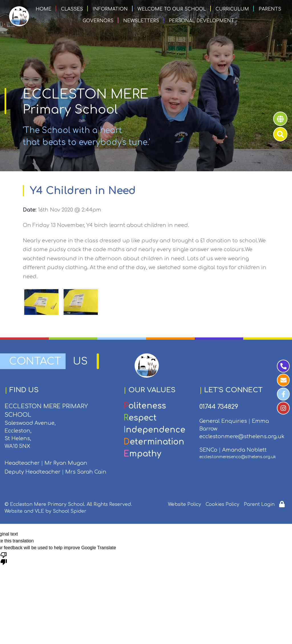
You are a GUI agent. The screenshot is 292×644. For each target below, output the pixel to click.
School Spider (70, 511)
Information (110, 9)
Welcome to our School (172, 9)
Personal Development (201, 21)
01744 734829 (219, 407)
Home (43, 9)
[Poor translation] (4, 558)
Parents (270, 9)
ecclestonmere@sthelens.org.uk (242, 436)
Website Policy (184, 504)
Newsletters (141, 21)
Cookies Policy (222, 504)
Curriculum (232, 9)
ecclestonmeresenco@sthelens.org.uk (238, 457)
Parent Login (259, 504)
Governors (98, 21)
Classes (72, 9)
